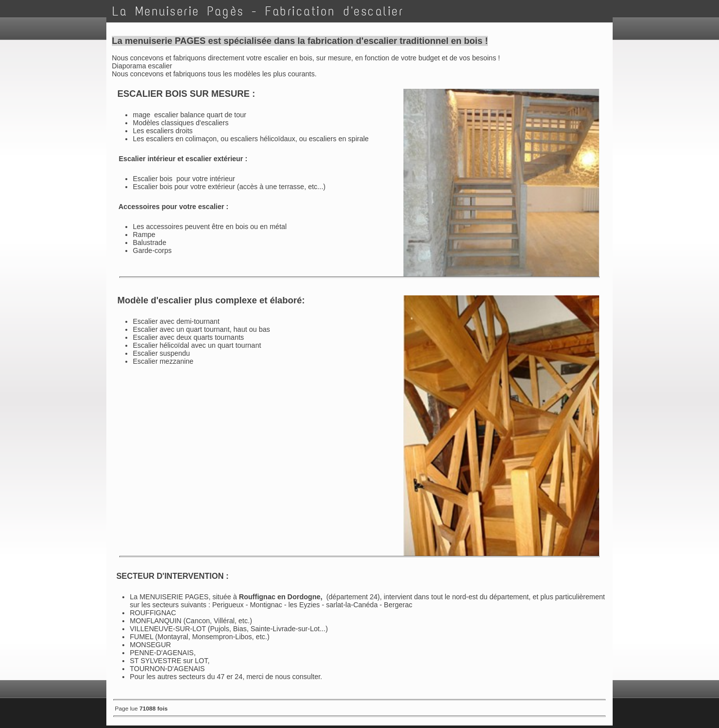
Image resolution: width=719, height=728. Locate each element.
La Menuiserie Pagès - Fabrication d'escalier (258, 11)
